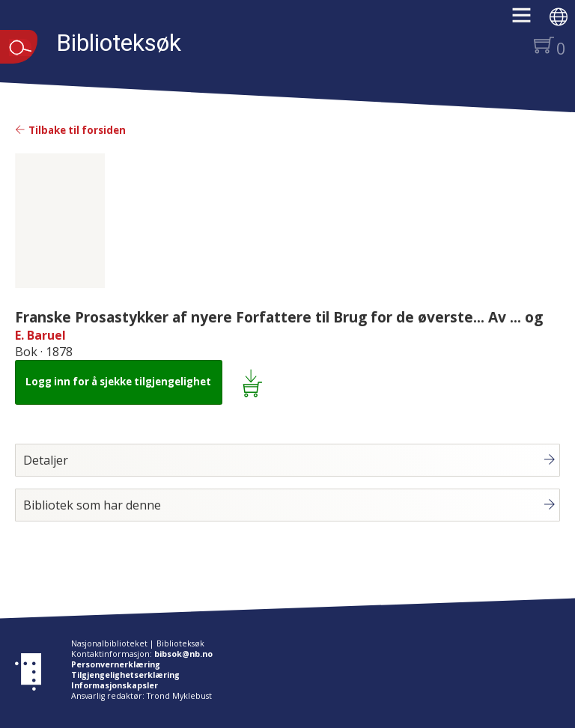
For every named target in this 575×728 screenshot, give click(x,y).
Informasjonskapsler (115, 685)
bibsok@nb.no (183, 654)
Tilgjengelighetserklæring (125, 675)
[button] (529, 20)
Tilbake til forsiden (70, 130)
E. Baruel (40, 335)
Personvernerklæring (116, 664)
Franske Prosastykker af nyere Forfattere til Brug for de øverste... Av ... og (279, 317)
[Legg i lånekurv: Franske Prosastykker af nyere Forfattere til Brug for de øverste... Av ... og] (255, 382)
